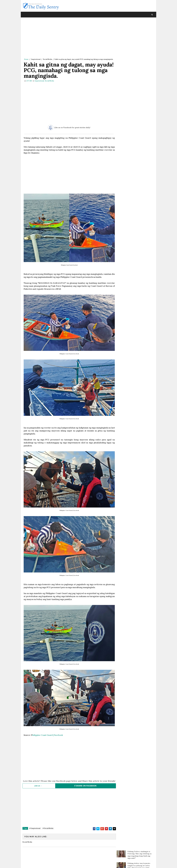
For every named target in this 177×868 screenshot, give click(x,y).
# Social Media (48, 826)
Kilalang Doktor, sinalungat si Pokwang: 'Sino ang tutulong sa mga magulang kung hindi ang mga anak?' (139, 25)
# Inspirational (35, 826)
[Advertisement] (68, 38)
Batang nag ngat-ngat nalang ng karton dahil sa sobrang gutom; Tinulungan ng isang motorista (140, 76)
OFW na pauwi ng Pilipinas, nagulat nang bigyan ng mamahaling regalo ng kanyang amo (139, 97)
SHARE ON (84, 784)
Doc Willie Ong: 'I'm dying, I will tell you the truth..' (140, 47)
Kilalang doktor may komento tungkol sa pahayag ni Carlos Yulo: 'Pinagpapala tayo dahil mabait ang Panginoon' (139, 37)
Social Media (48, 59)
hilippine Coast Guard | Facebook (48, 731)
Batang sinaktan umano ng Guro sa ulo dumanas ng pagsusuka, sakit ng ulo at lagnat (140, 67)
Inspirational (36, 59)
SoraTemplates (38, 864)
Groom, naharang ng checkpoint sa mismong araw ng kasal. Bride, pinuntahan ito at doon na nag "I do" (140, 123)
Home (26, 59)
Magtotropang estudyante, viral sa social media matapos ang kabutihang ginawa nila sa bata (140, 86)
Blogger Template (65, 864)
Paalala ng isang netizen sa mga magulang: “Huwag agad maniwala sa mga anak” (140, 57)
